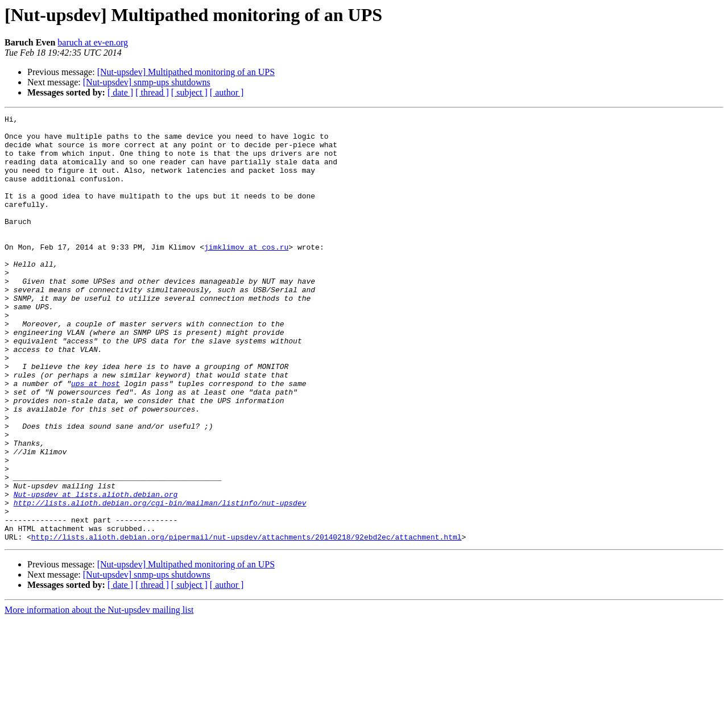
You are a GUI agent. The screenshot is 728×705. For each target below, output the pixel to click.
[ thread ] (152, 92)
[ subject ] (189, 92)
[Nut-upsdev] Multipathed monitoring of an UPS (186, 72)
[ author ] (227, 92)
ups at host (96, 438)
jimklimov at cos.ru (246, 274)
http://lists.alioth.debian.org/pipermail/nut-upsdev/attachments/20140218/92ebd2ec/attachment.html (247, 622)
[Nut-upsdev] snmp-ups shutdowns (147, 82)
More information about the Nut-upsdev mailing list (99, 695)
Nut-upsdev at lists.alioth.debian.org (96, 571)
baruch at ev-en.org (93, 42)
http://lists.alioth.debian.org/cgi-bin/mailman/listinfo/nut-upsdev (160, 581)
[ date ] (120, 92)
